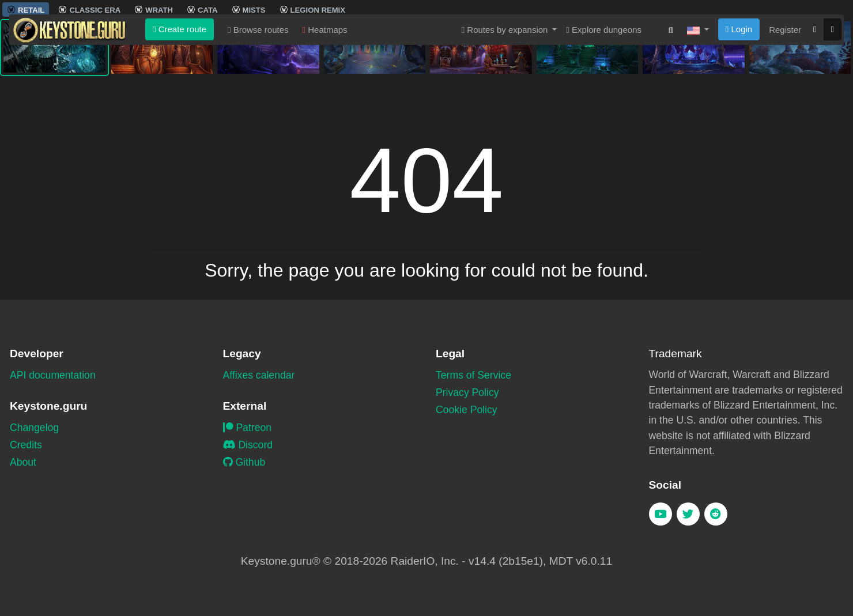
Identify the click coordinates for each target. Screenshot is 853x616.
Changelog (34, 428)
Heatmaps (325, 97)
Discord (248, 445)
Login (739, 97)
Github (244, 462)
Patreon (248, 428)
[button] (698, 97)
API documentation (53, 375)
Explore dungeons (604, 97)
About (23, 462)
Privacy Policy (467, 392)
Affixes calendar (259, 375)
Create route (180, 97)
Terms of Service (473, 375)
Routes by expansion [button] (506, 97)
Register (785, 97)
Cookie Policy (467, 410)
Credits (26, 445)
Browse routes (258, 97)
